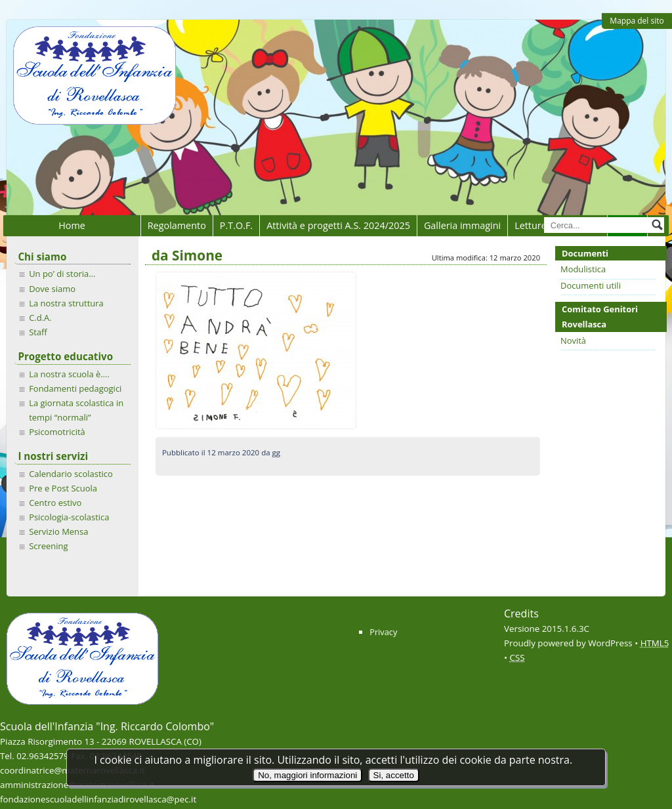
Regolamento (177, 225)
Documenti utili (591, 285)
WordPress (610, 643)
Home (72, 225)
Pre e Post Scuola (63, 488)
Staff (38, 332)
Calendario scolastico (71, 474)
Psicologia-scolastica (69, 517)
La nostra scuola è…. (69, 374)
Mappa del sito (637, 21)
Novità (573, 341)
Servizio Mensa (58, 531)
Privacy (383, 632)
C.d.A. (40, 318)
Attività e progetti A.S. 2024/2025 (338, 225)
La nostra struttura (66, 303)
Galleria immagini (462, 225)
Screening (48, 546)
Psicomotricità (57, 432)
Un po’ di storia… (62, 274)
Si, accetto (394, 775)
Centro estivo (55, 503)
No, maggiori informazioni (307, 775)
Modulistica (583, 269)
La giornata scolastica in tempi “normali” (76, 410)
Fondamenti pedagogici (75, 388)
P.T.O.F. (236, 225)
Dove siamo (52, 289)
